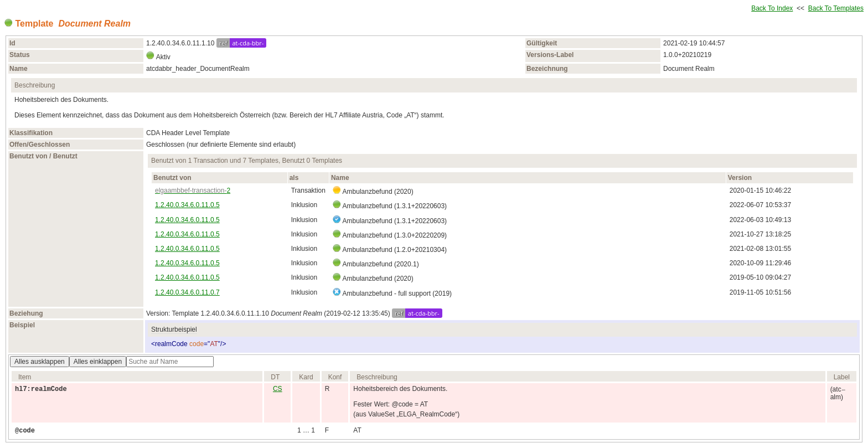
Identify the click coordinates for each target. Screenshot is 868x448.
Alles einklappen (98, 362)
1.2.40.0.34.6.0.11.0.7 (187, 292)
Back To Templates (836, 8)
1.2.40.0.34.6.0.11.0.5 (187, 205)
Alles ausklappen (40, 362)
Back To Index (772, 8)
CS (278, 389)
